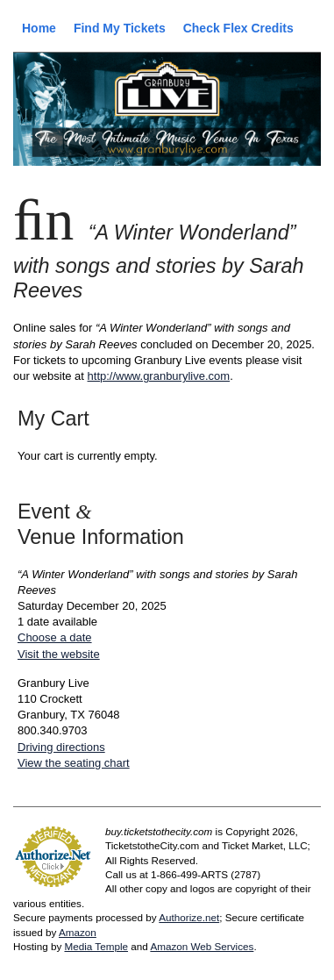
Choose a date (55, 637)
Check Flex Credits (238, 28)
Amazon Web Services (202, 946)
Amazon (78, 932)
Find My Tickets (120, 28)
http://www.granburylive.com (159, 376)
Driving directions (61, 747)
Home (39, 28)
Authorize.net (189, 917)
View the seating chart (74, 763)
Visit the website (59, 654)
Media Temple (96, 946)
